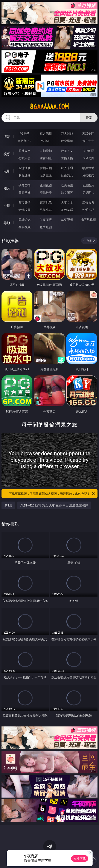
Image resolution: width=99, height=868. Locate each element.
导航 (7, 223)
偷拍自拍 (46, 168)
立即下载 (80, 858)
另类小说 (46, 210)
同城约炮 (24, 220)
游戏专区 (88, 133)
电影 (7, 171)
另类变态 (88, 175)
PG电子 (25, 133)
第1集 (8, 505)
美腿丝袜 (24, 192)
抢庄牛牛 (88, 141)
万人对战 (67, 133)
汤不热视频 (88, 220)
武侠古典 (88, 202)
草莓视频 (67, 220)
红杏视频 (24, 227)
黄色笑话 (67, 210)
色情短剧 (46, 227)
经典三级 (46, 175)
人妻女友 (67, 202)
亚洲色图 (46, 185)
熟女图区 (67, 192)
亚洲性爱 (24, 168)
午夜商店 (46, 220)
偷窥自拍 (24, 185)
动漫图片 (88, 185)
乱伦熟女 (67, 175)
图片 (7, 188)
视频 (7, 154)
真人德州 (46, 133)
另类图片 (88, 192)
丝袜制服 (46, 158)
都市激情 (24, 202)
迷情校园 (24, 210)
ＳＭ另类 (88, 158)
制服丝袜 (24, 175)
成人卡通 (67, 168)
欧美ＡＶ (67, 151)
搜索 (89, 118)
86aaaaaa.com (49, 107)
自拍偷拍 (46, 151)
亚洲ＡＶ (24, 151)
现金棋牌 (67, 141)
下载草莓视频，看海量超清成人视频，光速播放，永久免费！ (52, 494)
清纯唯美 (46, 192)
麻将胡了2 (24, 141)
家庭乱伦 (46, 202)
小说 (7, 206)
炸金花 (46, 141)
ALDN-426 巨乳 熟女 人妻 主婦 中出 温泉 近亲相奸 (54, 505)
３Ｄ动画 (88, 151)
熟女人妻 (24, 158)
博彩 (7, 137)
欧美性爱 (88, 168)
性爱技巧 (88, 210)
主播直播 (67, 158)
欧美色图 (67, 185)
